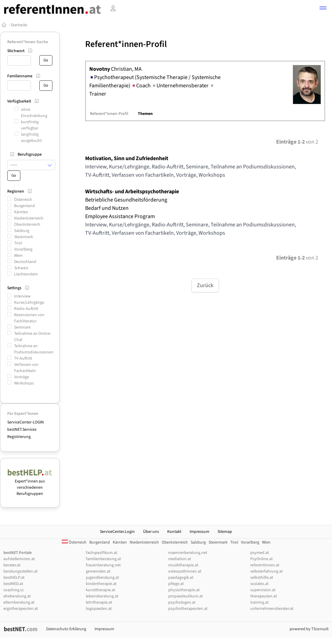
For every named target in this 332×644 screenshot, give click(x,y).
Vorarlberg (23, 249)
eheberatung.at (17, 596)
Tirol (18, 243)
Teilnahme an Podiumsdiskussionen (34, 349)
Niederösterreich (29, 218)
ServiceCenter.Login (117, 532)
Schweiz (21, 268)
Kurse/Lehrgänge (29, 303)
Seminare (22, 327)
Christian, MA (115, 69)
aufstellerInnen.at (19, 559)
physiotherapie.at (184, 590)
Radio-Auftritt (26, 309)
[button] (323, 9)
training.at (259, 602)
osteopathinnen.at (185, 571)
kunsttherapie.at (100, 590)
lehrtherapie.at (99, 602)
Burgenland (24, 206)
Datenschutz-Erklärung (66, 629)
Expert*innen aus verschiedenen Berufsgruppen (30, 484)
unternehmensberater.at (272, 609)
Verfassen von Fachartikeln (26, 368)
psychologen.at (182, 602)
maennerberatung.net (188, 553)
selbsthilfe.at (262, 578)
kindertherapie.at (101, 584)
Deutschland (25, 262)
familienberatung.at (103, 559)
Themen (145, 114)
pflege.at (176, 584)
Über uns (151, 532)
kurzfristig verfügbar (30, 125)
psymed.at (260, 553)
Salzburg (22, 231)
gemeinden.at (98, 571)
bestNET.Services (22, 430)
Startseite (19, 25)
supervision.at (263, 590)
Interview (22, 296)
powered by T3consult (309, 629)
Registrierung (19, 437)
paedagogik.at (181, 578)
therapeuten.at (264, 596)
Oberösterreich (27, 225)
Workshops (24, 383)
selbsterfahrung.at (266, 571)
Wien (18, 256)
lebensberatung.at (102, 596)
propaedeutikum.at (185, 596)
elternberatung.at (19, 602)
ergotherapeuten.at (21, 609)
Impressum (199, 532)
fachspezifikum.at (102, 553)
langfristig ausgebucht (31, 138)
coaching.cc (14, 590)
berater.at (12, 565)
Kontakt (174, 532)
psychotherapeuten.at (188, 609)
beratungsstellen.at (21, 571)
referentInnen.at (265, 565)
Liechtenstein (26, 274)
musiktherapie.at (183, 565)
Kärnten (21, 212)
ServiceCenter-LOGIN (26, 422)
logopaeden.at (99, 609)
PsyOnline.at (261, 559)
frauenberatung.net (103, 565)
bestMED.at (13, 584)
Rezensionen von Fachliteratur (29, 318)
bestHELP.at (14, 578)
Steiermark (24, 237)
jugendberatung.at (102, 578)
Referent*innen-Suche (28, 42)
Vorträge (22, 377)
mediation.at (180, 559)
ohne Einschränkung (34, 113)
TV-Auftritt (23, 358)
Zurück (205, 285)
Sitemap (225, 532)
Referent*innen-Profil (109, 114)
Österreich (23, 200)
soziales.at (259, 584)
